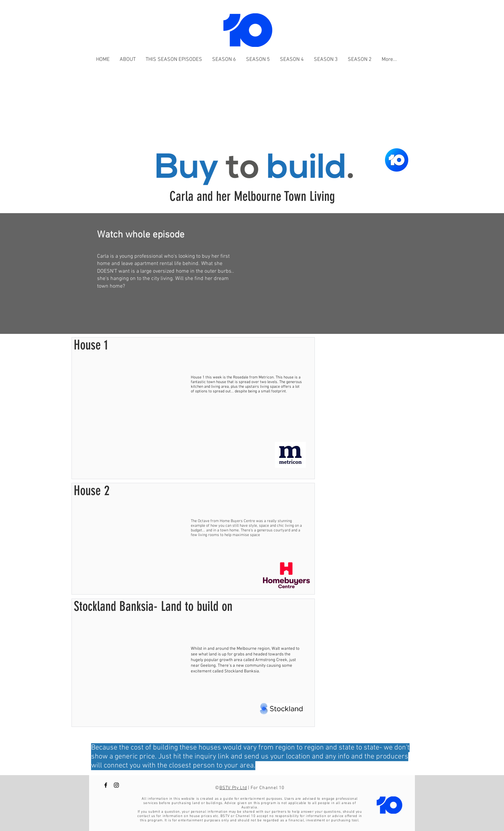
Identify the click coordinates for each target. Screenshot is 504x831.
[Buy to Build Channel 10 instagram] (116, 785)
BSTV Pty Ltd (233, 788)
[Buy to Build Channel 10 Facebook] (106, 785)
